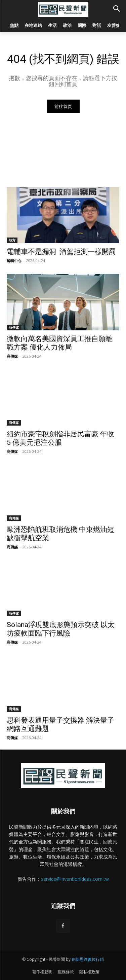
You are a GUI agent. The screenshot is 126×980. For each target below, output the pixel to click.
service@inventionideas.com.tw (75, 879)
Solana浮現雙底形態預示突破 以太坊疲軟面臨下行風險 (61, 629)
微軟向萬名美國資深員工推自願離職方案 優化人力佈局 (60, 343)
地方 (12, 240)
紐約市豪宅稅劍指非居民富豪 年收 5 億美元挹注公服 (60, 438)
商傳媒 (14, 327)
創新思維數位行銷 (88, 959)
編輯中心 (14, 261)
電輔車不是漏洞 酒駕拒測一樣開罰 (61, 252)
